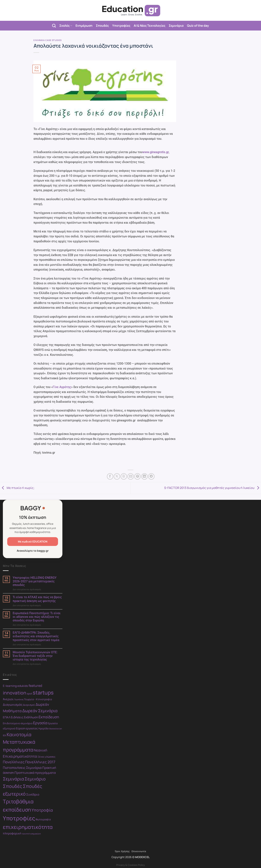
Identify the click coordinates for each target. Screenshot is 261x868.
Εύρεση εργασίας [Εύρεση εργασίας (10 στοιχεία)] (27, 728)
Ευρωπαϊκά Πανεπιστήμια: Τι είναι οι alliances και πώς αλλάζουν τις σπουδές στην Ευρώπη (37, 617)
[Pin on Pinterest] (137, 476)
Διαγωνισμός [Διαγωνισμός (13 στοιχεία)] (13, 704)
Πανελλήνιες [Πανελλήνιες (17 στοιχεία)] (14, 762)
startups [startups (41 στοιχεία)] (43, 692)
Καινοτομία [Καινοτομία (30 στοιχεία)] (19, 734)
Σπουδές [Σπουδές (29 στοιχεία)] (13, 786)
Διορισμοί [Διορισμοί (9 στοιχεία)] (29, 705)
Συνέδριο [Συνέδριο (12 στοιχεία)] (33, 794)
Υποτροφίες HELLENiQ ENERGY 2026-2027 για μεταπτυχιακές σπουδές (35, 581)
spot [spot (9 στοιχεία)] (29, 694)
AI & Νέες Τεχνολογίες (150, 26)
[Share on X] (117, 476)
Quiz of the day (198, 26)
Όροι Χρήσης (122, 851)
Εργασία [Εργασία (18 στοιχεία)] (40, 723)
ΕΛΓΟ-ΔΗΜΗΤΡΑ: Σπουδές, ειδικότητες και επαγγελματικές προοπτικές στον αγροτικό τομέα (36, 636)
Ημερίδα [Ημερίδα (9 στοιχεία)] (43, 728)
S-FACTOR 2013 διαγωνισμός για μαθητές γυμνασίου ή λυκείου (213, 488)
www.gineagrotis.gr (156, 152)
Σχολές (66, 26)
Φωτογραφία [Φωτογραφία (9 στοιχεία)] (43, 819)
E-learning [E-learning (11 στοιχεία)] (10, 686)
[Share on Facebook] (110, 476)
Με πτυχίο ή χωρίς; (17, 488)
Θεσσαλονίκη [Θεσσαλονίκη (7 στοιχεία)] (55, 729)
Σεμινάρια (176, 26)
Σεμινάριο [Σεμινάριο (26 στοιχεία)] (35, 779)
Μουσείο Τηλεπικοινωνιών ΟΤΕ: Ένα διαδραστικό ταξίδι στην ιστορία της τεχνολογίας (35, 656)
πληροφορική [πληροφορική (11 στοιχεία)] (12, 833)
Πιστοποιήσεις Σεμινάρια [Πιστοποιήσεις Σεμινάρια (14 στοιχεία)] (22, 768)
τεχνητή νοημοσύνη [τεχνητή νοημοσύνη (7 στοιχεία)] (31, 834)
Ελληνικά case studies (48, 40)
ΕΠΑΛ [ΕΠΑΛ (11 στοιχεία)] (7, 717)
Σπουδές (102, 26)
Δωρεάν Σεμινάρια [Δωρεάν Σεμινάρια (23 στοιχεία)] (40, 711)
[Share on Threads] (124, 476)
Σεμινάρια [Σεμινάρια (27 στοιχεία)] (13, 779)
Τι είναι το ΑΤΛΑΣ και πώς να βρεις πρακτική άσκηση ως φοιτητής (37, 599)
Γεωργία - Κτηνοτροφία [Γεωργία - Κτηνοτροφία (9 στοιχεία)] (38, 699)
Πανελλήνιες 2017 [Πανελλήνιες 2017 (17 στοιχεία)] (40, 762)
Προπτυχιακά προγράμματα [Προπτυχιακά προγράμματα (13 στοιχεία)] (35, 773)
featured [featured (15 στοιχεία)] (35, 686)
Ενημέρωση (84, 26)
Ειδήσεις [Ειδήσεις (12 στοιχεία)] (17, 717)
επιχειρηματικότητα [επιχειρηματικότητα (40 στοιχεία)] (28, 827)
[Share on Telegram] (151, 476)
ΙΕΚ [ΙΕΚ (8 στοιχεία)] (4, 735)
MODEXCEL (142, 857)
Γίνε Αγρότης (62, 387)
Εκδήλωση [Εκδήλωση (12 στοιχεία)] (31, 717)
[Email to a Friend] (131, 476)
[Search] (54, 26)
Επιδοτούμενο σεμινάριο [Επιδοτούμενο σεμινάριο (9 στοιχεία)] (18, 723)
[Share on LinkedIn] (144, 476)
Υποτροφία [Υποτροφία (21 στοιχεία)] (42, 810)
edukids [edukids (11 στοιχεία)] (23, 686)
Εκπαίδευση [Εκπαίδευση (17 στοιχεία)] (49, 717)
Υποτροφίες (121, 26)
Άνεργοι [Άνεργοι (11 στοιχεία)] (8, 699)
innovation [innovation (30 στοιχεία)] (15, 693)
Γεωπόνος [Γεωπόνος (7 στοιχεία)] (19, 699)
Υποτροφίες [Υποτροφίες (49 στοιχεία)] (19, 818)
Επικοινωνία (139, 851)
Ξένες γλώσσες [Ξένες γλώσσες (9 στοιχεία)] (46, 757)
